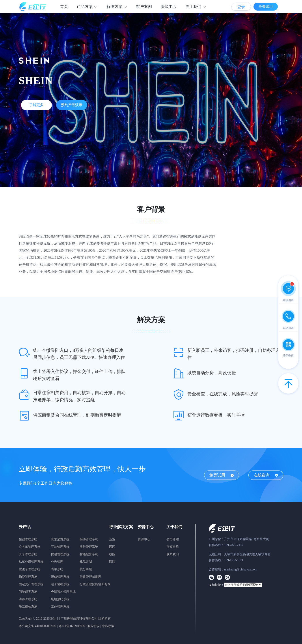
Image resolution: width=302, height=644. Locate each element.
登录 (241, 7)
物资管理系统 (28, 577)
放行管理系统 (89, 547)
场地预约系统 (60, 599)
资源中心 (169, 7)
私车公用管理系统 (31, 562)
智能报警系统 (89, 554)
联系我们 (173, 554)
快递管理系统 (60, 554)
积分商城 (86, 569)
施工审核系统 (28, 607)
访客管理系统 (28, 599)
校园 (112, 554)
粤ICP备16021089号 (72, 626)
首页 (64, 7)
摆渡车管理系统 (30, 569)
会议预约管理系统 (63, 592)
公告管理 (57, 562)
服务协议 (93, 626)
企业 (112, 539)
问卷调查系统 (28, 592)
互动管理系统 (60, 547)
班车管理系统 (28, 554)
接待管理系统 (89, 539)
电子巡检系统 (60, 584)
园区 (112, 547)
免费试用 (266, 6)
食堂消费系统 (60, 539)
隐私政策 (108, 626)
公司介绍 (173, 539)
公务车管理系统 (30, 547)
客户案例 (144, 7)
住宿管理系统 (28, 539)
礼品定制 (86, 562)
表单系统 (57, 569)
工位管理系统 (60, 607)
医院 (112, 562)
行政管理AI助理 (90, 577)
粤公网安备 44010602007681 (38, 626)
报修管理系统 (60, 577)
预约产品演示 (72, 105)
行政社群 (173, 547)
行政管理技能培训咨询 (95, 584)
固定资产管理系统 (31, 584)
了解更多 (36, 105)
